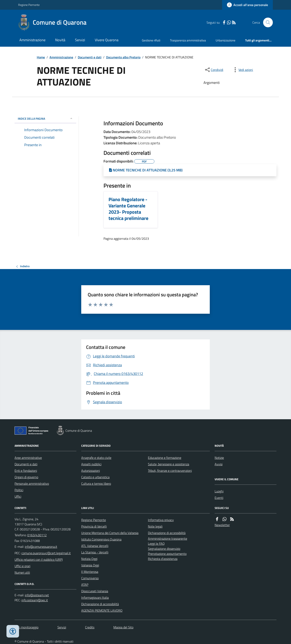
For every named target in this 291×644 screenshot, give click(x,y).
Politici (19, 490)
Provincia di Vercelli (94, 526)
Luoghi (219, 491)
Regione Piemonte (29, 5)
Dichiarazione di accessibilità (100, 604)
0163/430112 (37, 535)
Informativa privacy (161, 520)
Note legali (155, 526)
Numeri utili (22, 572)
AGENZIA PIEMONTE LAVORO (102, 610)
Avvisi (219, 464)
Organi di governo (26, 477)
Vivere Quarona (107, 40)
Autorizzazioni (91, 471)
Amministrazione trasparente (168, 538)
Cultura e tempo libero (96, 484)
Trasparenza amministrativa (188, 40)
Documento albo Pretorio (123, 57)
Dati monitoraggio (26, 627)
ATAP (85, 585)
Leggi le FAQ (156, 544)
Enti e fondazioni (26, 471)
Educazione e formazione (165, 458)
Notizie (219, 458)
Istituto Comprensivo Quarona (101, 539)
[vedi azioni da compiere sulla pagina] (242, 70)
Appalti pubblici (91, 464)
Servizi (80, 40)
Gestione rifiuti (151, 40)
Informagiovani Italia (95, 598)
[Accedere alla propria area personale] (247, 5)
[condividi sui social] (214, 70)
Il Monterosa (90, 572)
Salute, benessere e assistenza (169, 464)
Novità (60, 40)
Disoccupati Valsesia (95, 591)
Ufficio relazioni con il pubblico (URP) (39, 560)
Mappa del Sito (123, 627)
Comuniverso (90, 578)
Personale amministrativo (32, 484)
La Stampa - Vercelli (95, 552)
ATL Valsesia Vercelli (95, 546)
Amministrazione (32, 40)
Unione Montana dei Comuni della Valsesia (110, 533)
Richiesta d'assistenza (163, 559)
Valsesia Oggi (90, 565)
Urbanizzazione (226, 40)
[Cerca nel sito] (266, 22)
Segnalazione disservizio (164, 549)
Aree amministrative (28, 458)
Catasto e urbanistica (95, 477)
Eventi (219, 498)
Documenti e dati (90, 57)
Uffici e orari (22, 566)
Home (41, 57)
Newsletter (222, 525)
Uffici (18, 496)
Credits (90, 627)
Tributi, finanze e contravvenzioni (170, 471)
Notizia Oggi (89, 559)
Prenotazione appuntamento (167, 554)
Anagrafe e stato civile (96, 458)
